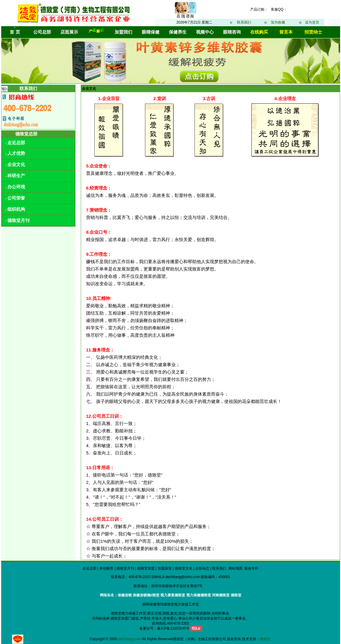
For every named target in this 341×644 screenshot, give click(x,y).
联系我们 (244, 22)
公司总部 (42, 32)
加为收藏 (278, 22)
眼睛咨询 (232, 32)
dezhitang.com (130, 639)
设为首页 (312, 22)
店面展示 (69, 32)
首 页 (15, 32)
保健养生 (178, 32)
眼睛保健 (151, 32)
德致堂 (265, 639)
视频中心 (205, 32)
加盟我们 (123, 32)
